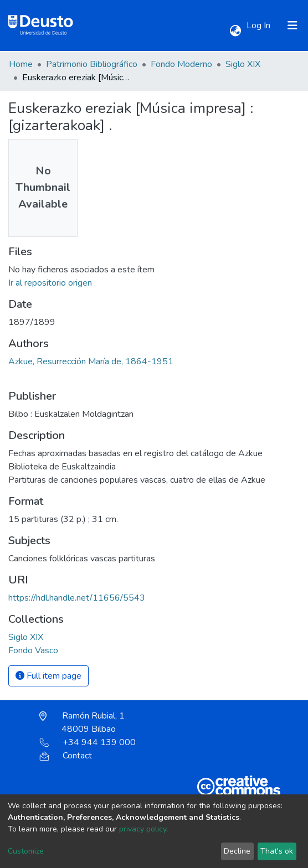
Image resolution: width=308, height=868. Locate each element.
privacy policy (143, 829)
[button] (235, 31)
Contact (66, 756)
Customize (26, 851)
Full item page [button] (48, 676)
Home (21, 64)
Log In (260, 25)
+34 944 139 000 (88, 742)
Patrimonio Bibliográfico (92, 64)
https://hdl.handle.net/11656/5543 (77, 598)
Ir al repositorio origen (50, 283)
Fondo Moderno (181, 64)
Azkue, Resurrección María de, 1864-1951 (91, 361)
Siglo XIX (243, 64)
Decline (237, 851)
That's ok (277, 851)
